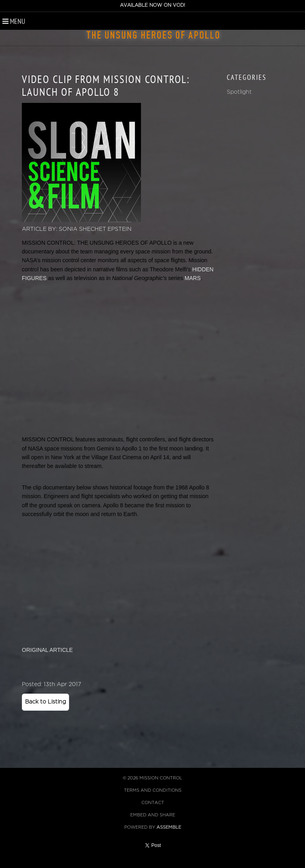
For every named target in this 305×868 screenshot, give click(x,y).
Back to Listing (45, 702)
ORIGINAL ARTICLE (47, 650)
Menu (14, 21)
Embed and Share (153, 815)
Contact (153, 803)
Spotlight (239, 92)
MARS (193, 278)
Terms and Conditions (153, 790)
